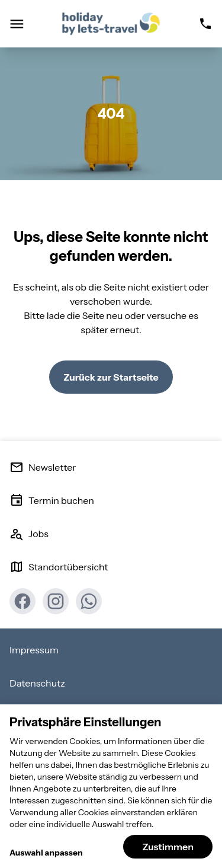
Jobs (29, 534)
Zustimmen (168, 847)
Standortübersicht (59, 567)
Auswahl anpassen (46, 853)
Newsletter (43, 467)
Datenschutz (37, 683)
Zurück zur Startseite (111, 377)
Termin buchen (52, 500)
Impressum (34, 650)
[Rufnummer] (205, 24)
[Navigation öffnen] (17, 24)
